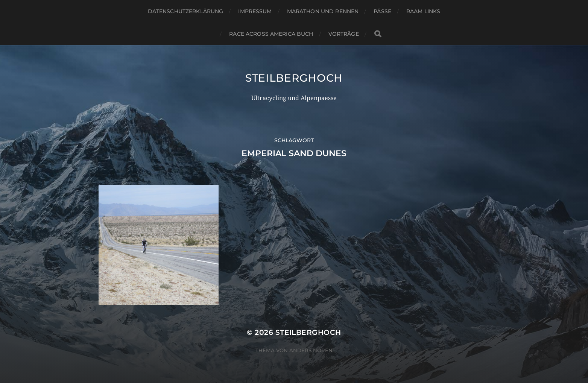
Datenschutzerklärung (186, 11)
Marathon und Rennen (323, 11)
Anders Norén (311, 350)
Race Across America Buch (271, 34)
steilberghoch (294, 78)
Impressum (255, 11)
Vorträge (344, 34)
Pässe (382, 11)
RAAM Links (423, 11)
